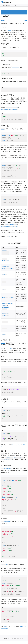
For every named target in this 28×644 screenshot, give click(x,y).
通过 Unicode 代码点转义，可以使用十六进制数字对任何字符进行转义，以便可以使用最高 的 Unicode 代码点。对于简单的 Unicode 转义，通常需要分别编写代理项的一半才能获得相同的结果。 (14, 101)
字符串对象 (5, 126)
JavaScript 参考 (16, 445)
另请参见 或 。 (10, 109)
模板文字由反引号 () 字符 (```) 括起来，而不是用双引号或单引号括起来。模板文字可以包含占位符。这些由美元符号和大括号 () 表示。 (14, 351)
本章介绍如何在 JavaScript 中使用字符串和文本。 (13, 24)
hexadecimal (16, 67)
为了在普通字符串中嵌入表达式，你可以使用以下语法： (13, 403)
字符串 (4, 28)
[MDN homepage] (6, 2)
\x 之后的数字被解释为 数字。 (12, 67)
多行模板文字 (6, 340)
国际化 (4, 451)
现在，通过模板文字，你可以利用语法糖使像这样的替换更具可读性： (14, 426)
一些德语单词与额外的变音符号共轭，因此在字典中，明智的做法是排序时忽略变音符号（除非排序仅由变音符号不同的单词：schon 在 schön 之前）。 (14, 602)
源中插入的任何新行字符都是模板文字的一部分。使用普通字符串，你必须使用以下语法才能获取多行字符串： (14, 361)
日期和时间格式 (6, 465)
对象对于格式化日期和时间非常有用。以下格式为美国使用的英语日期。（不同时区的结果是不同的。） (14, 470)
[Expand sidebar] (1, 5)
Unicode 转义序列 (7, 79)
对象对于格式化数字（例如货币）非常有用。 (13, 522)
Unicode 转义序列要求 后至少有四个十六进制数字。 (14, 82)
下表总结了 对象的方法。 (9, 236)
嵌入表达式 (5, 399)
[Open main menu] (26, 2)
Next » (25, 21)
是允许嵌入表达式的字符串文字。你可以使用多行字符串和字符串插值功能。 (14, 344)
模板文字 (3, 343)
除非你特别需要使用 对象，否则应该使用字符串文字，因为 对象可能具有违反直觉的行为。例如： (14, 157)
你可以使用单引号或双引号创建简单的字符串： (12, 47)
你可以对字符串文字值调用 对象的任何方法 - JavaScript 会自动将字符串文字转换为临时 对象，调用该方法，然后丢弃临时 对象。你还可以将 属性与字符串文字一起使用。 (14, 148)
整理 (3, 562)
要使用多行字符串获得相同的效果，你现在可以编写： (14, 383)
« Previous (4, 21)
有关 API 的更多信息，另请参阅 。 (14, 627)
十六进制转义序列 (7, 64)
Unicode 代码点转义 (8, 95)
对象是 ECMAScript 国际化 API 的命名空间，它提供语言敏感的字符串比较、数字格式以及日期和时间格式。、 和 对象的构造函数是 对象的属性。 (14, 458)
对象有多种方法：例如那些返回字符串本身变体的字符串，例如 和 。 (14, 231)
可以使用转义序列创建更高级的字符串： (11, 60)
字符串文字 (5, 44)
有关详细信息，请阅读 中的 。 (13, 446)
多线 (2, 357)
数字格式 (4, 518)
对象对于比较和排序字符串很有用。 (14, 564)
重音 (11, 349)
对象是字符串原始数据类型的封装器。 (12, 129)
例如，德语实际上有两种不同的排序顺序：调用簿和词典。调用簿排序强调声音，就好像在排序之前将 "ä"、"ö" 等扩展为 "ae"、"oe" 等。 (14, 570)
